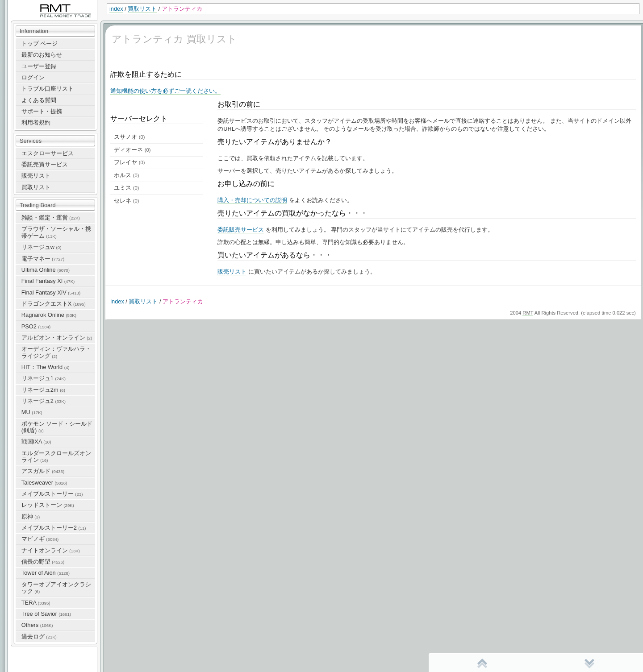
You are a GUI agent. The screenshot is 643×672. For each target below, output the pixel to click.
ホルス (126, 175)
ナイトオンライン (51, 550)
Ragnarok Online (49, 315)
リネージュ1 (44, 378)
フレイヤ (129, 162)
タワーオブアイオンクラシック (56, 588)
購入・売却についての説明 (252, 200)
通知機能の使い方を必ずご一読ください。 (165, 91)
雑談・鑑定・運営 (51, 218)
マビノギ (40, 539)
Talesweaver (44, 483)
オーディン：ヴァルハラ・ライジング (56, 352)
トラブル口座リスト (48, 89)
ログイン (33, 77)
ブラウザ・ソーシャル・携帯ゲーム (56, 232)
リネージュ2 (44, 401)
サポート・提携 (42, 111)
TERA (36, 603)
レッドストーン (48, 505)
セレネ (126, 201)
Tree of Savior (46, 614)
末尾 (589, 663)
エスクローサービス (48, 153)
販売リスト (36, 176)
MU (32, 412)
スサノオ (129, 137)
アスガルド (43, 471)
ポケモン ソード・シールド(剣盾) (57, 427)
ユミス (126, 188)
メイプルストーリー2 (54, 528)
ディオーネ (132, 150)
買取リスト (142, 9)
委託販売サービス (241, 230)
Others (37, 625)
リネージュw (42, 247)
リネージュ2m (43, 390)
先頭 (482, 663)
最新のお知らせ (42, 55)
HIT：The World (46, 367)
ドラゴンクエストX (54, 304)
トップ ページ (40, 44)
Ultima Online (46, 270)
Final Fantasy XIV (51, 292)
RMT (528, 313)
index (116, 9)
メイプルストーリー (52, 494)
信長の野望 (43, 562)
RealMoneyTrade (29, 4)
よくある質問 (39, 100)
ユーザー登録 (39, 66)
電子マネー (43, 259)
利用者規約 (36, 122)
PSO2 (36, 326)
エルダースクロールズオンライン (56, 456)
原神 (31, 516)
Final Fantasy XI (48, 281)
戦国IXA (36, 442)
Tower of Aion (46, 573)
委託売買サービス (45, 164)
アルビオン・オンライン (57, 338)
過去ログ (39, 637)
